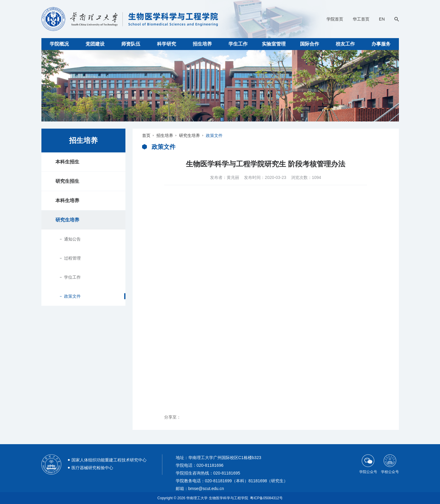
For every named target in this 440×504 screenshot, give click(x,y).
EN (382, 19)
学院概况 (59, 44)
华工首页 (361, 19)
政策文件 (72, 296)
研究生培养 (67, 220)
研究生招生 (67, 181)
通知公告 (72, 239)
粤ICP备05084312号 (266, 498)
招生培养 (202, 44)
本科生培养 (67, 200)
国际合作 (310, 44)
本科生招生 (67, 162)
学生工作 (238, 44)
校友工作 (345, 44)
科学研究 (167, 44)
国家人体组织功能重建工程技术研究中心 (109, 460)
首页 (146, 135)
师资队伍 (131, 44)
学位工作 (72, 277)
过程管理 (72, 258)
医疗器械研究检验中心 (92, 468)
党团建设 (95, 44)
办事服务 (381, 44)
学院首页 (335, 19)
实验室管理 (274, 44)
